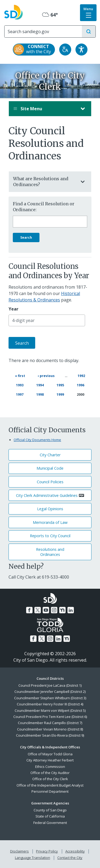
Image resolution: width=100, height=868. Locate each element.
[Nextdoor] (62, 610)
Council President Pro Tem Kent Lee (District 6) (50, 717)
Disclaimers (19, 851)
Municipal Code (50, 468)
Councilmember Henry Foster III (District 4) (50, 704)
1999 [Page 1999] (61, 394)
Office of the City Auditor (50, 773)
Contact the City (70, 858)
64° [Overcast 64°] (50, 15)
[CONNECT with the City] (34, 50)
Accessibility (75, 851)
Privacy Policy (47, 851)
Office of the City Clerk (50, 779)
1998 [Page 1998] (40, 394)
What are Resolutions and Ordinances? (45, 182)
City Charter (50, 455)
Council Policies (50, 482)
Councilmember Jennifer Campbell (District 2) (50, 692)
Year (13, 309)
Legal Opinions (50, 509)
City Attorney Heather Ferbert (50, 760)
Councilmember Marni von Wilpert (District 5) (50, 710)
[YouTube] (46, 610)
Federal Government (50, 823)
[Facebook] (29, 610)
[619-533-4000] (55, 577)
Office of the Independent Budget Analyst (50, 785)
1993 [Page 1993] (20, 385)
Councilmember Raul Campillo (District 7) (50, 723)
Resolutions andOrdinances (50, 552)
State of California (50, 816)
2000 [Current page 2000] (81, 394)
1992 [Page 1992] (82, 375)
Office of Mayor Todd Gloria (50, 754)
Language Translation (33, 858)
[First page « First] (20, 376)
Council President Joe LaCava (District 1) (50, 685)
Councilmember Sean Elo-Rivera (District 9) (50, 735)
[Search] (43, 32)
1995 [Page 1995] (61, 385)
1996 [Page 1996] (81, 385)
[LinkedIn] (71, 610)
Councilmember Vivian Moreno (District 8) (50, 729)
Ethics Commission (50, 767)
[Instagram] (54, 610)
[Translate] (65, 50)
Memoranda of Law (50, 522)
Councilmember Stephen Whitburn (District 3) (50, 698)
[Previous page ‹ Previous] (46, 376)
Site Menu (45, 109)
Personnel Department (50, 791)
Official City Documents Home (37, 440)
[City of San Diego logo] (13, 11)
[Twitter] (38, 610)
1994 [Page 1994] (40, 385)
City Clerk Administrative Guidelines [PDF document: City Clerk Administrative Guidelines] (47, 495)
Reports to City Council (50, 536)
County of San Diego (50, 810)
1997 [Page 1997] (20, 394)
